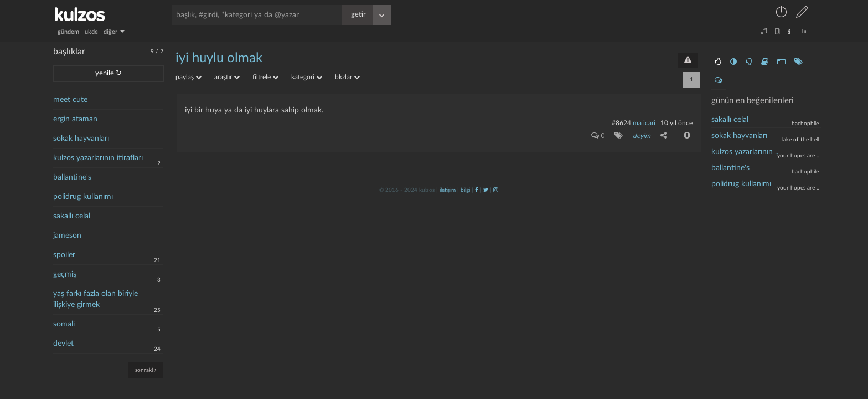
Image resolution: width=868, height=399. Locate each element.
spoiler (64, 255)
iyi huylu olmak (219, 58)
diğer (114, 32)
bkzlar (347, 77)
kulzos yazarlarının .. (745, 152)
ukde (91, 32)
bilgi (465, 190)
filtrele (265, 77)
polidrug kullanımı (83, 197)
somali (64, 324)
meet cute (70, 100)
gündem (68, 32)
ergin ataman (75, 119)
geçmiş (65, 274)
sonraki (146, 370)
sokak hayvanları (81, 139)
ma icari (644, 123)
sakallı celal (72, 216)
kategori (307, 77)
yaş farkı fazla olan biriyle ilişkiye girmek (95, 299)
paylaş (188, 77)
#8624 (621, 123)
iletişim (448, 190)
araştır (227, 77)
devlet (63, 344)
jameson (67, 236)
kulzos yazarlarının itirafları (98, 158)
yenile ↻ (108, 73)
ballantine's (72, 177)
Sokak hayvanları (739, 136)
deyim (642, 136)
